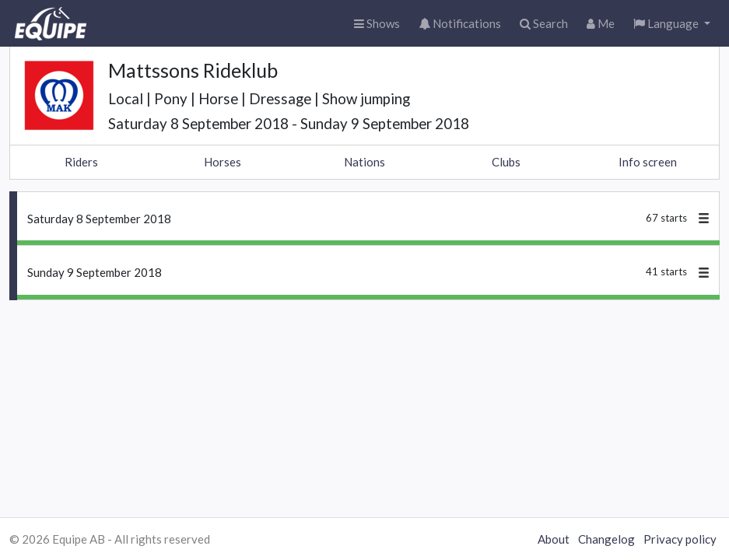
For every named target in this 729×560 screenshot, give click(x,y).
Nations (364, 162)
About (554, 539)
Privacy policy (680, 539)
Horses (223, 162)
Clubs (506, 162)
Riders (81, 162)
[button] (672, 24)
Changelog (606, 539)
